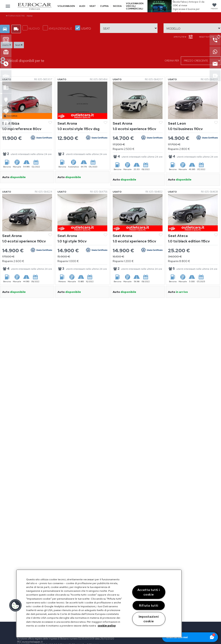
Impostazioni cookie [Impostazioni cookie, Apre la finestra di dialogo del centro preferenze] (149, 619)
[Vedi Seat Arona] (82, 100)
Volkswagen (66, 6)
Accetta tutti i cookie (149, 592)
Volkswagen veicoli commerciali (135, 6)
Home (30, 16)
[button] (15, 605)
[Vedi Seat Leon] (193, 100)
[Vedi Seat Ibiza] (27, 100)
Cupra (104, 6)
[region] (99, 603)
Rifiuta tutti (149, 606)
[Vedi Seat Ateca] (193, 212)
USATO (83, 28)
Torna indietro (15, 16)
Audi (82, 6)
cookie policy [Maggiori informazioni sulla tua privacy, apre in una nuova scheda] (107, 626)
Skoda (117, 6)
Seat (93, 6)
